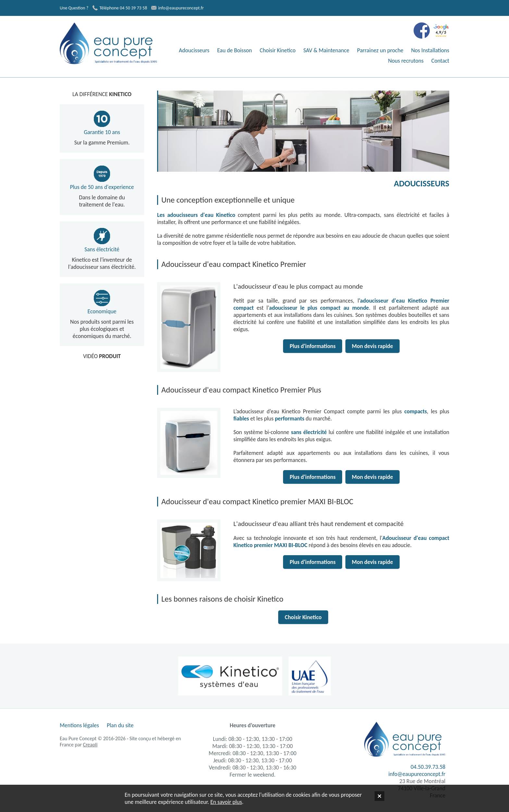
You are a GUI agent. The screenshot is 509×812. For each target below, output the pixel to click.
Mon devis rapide (372, 346)
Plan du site (120, 725)
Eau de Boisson (235, 50)
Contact (440, 61)
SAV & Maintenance (326, 50)
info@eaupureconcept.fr (177, 8)
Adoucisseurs (194, 50)
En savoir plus (226, 802)
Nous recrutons (406, 61)
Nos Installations (430, 50)
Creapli (90, 745)
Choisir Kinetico (278, 50)
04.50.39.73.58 (428, 767)
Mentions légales (79, 725)
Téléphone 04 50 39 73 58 (120, 8)
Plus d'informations (312, 346)
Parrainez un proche (380, 50)
